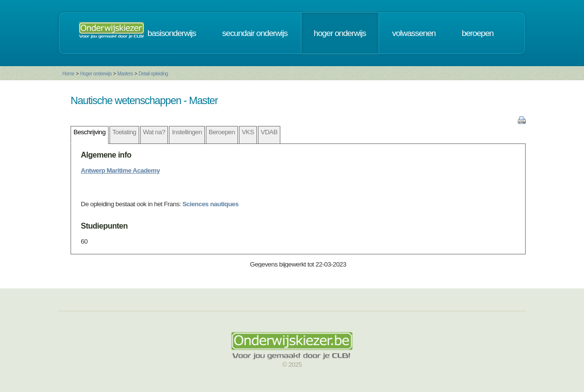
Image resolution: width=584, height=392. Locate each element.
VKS (248, 132)
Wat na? (154, 132)
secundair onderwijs (255, 33)
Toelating (124, 132)
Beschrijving (90, 132)
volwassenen (414, 33)
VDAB (269, 132)
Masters (125, 74)
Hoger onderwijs (96, 74)
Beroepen (222, 132)
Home (68, 74)
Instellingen (187, 132)
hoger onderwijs (340, 33)
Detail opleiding (153, 74)
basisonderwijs (172, 33)
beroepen (478, 33)
